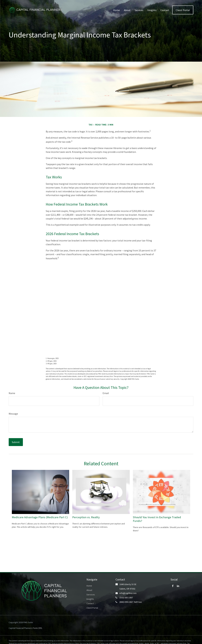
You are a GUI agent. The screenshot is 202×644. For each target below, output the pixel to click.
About (89, 590)
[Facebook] (173, 586)
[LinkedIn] (178, 586)
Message (13, 414)
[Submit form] (16, 442)
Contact (90, 603)
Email (106, 393)
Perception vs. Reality (86, 517)
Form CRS (37, 628)
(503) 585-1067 (126, 598)
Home (89, 586)
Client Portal (92, 608)
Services (91, 595)
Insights (90, 599)
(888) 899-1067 (126, 602)
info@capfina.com (128, 593)
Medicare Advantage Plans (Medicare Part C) (40, 517)
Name (12, 393)
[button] (116, 10)
